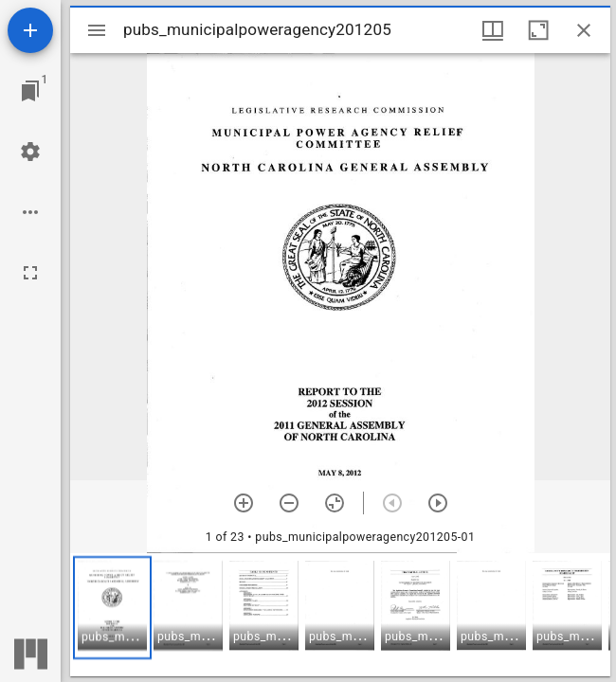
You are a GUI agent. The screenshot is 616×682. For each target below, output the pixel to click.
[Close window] (584, 30)
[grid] (340, 615)
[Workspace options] (30, 212)
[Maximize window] (538, 30)
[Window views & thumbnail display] (493, 30)
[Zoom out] (289, 503)
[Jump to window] (30, 91)
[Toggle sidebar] (97, 30)
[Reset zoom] (335, 503)
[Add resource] (30, 30)
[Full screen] (30, 273)
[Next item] (438, 503)
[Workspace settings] (30, 152)
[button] (112, 608)
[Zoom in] (244, 503)
